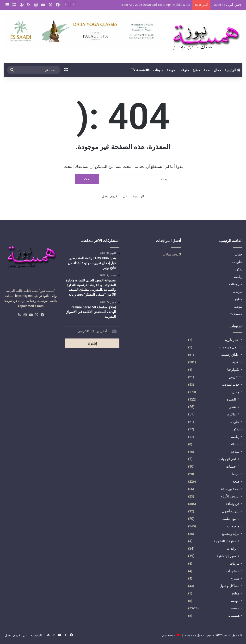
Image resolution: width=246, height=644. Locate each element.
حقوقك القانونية (225, 541)
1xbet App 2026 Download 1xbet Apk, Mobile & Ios (155, 5)
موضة (171, 70)
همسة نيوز (169, 635)
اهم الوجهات (227, 459)
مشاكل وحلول (230, 586)
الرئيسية (233, 70)
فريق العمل (109, 196)
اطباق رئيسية (230, 355)
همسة (235, 608)
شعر (233, 407)
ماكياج (232, 414)
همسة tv (140, 70)
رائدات (231, 548)
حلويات (237, 262)
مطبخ (196, 70)
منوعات (184, 70)
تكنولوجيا (233, 370)
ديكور (239, 269)
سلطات (234, 444)
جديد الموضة (231, 384)
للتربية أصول (231, 511)
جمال (218, 70)
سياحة (235, 452)
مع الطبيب (229, 519)
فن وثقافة (235, 284)
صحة (207, 70)
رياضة (238, 277)
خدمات (231, 466)
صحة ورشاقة (230, 489)
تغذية (236, 362)
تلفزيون (234, 377)
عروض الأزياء (230, 496)
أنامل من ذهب (229, 347)
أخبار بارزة (232, 340)
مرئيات (237, 292)
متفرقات (233, 526)
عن (125, 196)
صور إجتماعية (226, 556)
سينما (236, 474)
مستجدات (233, 571)
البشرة (231, 399)
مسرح (235, 578)
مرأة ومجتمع (231, 534)
